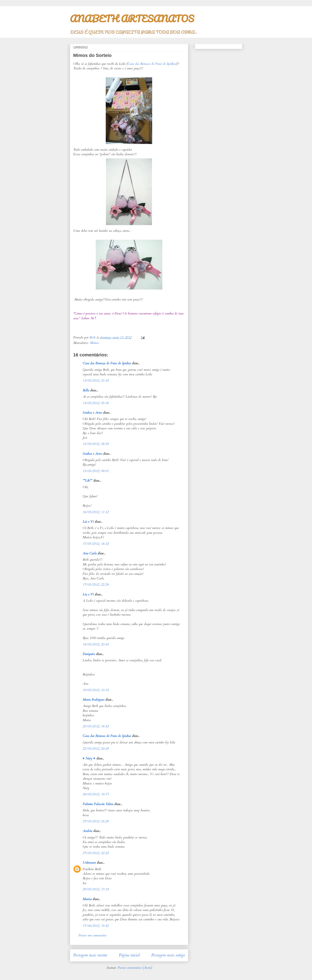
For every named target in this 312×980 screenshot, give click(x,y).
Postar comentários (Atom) (135, 968)
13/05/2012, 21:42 (96, 381)
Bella (86, 390)
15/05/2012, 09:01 (96, 471)
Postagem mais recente (90, 955)
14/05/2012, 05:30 (96, 403)
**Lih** (87, 481)
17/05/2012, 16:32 (96, 544)
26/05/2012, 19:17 (96, 794)
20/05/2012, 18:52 (96, 726)
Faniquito (89, 654)
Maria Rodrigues (93, 700)
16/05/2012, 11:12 (96, 512)
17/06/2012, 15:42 (96, 926)
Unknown (89, 863)
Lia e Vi (88, 522)
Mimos (94, 343)
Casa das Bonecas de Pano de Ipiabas (107, 363)
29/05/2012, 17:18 (96, 889)
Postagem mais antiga (168, 955)
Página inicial (129, 955)
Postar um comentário (92, 935)
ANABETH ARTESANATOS (132, 19)
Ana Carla (90, 553)
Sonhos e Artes (92, 413)
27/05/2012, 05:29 (96, 821)
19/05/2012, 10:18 (96, 690)
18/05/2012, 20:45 (96, 644)
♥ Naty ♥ (89, 758)
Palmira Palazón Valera (98, 804)
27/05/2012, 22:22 (96, 853)
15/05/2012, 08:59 (96, 444)
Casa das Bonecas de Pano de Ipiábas (152, 64)
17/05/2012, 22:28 (96, 585)
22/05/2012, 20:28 (96, 749)
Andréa (87, 831)
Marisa (87, 899)
